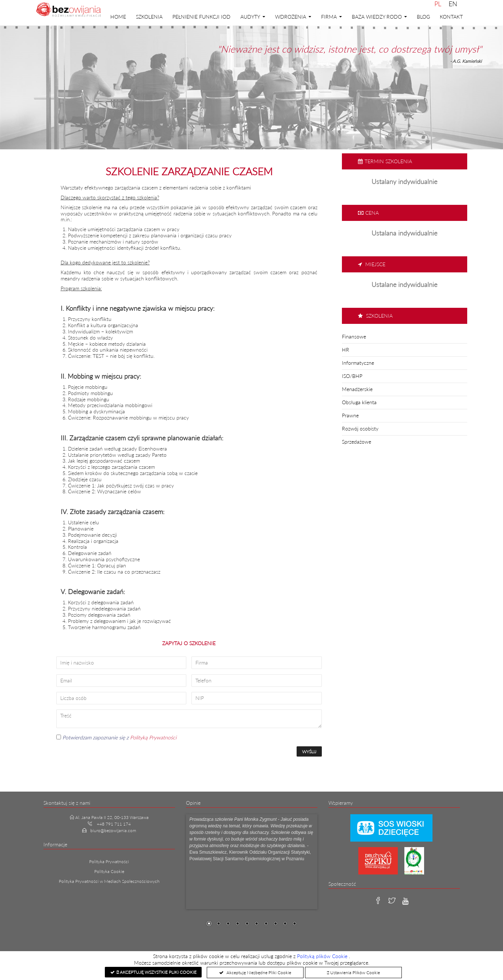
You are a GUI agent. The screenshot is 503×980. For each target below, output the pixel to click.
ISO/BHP (352, 376)
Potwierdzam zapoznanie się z (116, 737)
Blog (423, 17)
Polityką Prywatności (153, 737)
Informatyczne (358, 363)
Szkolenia (149, 17)
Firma (329, 17)
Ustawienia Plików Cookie (353, 973)
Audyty (250, 17)
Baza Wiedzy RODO (377, 17)
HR (346, 350)
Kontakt (451, 17)
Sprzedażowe (357, 442)
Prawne (350, 415)
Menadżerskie (357, 389)
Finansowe (354, 336)
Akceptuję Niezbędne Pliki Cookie (258, 973)
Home (118, 17)
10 (294, 924)
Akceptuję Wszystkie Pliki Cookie (157, 972)
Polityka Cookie (109, 871)
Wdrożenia (291, 17)
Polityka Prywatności (109, 862)
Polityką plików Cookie (323, 956)
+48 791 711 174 (114, 824)
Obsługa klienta (359, 402)
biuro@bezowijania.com (113, 830)
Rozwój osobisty (360, 428)
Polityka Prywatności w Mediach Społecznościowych (109, 881)
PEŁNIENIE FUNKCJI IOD (201, 17)
